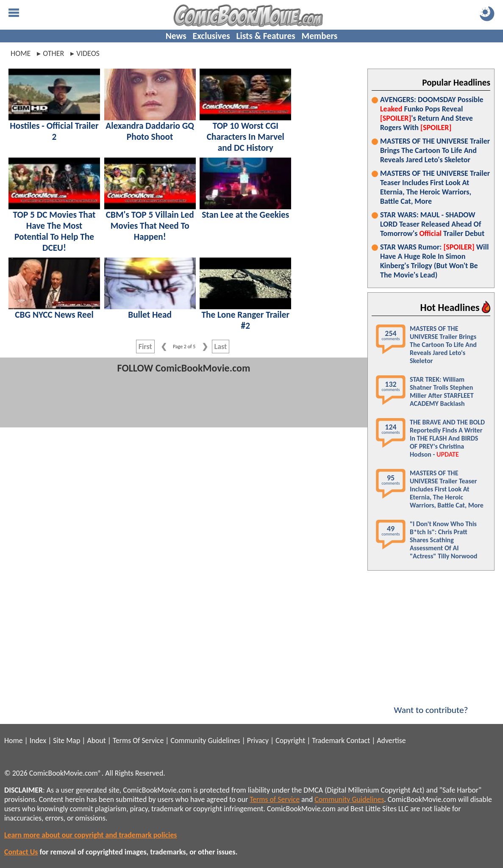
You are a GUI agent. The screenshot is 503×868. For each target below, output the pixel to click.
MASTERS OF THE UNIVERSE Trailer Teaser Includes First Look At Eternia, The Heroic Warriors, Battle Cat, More (435, 187)
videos (88, 53)
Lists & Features (266, 36)
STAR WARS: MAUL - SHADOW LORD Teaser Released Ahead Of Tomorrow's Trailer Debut (432, 224)
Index (38, 740)
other (53, 53)
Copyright (290, 740)
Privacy (258, 740)
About (96, 740)
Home (21, 53)
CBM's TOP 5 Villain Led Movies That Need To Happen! (150, 226)
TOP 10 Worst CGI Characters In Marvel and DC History (246, 137)
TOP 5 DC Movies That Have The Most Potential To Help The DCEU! (54, 231)
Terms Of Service (138, 740)
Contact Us (21, 852)
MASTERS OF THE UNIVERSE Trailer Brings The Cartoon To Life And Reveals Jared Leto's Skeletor (435, 150)
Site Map (67, 740)
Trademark (328, 740)
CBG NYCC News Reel (54, 315)
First (145, 347)
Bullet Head (150, 315)
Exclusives (211, 36)
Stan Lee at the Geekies (245, 215)
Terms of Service (275, 799)
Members (319, 36)
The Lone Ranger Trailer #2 (245, 320)
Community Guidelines (205, 740)
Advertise (391, 740)
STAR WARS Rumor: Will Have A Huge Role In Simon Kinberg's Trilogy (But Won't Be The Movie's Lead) (434, 261)
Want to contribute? (431, 704)
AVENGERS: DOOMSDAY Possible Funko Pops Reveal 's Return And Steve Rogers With (432, 114)
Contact (358, 740)
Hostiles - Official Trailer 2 (54, 131)
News (176, 36)
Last (221, 347)
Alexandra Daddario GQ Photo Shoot (150, 131)
